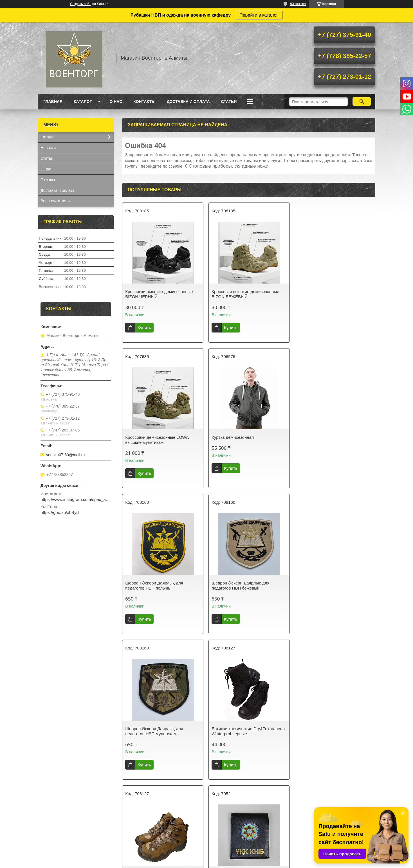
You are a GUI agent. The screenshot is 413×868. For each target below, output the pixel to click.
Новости (48, 148)
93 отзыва (298, 4)
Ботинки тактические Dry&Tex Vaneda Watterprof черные (248, 585)
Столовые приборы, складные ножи (229, 166)
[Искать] (362, 102)
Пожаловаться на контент (230, 863)
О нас (116, 102)
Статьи (229, 102)
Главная (53, 102)
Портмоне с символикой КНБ (153, 729)
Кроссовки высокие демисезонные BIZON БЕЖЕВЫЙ (245, 294)
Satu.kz (230, 858)
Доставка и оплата (188, 102)
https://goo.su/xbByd (60, 512)
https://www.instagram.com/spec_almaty (76, 499)
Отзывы (48, 180)
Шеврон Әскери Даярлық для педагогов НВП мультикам (154, 585)
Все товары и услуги (247, 785)
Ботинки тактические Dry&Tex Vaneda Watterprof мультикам (334, 585)
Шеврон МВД (310, 729)
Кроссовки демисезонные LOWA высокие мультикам (329, 294)
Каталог (83, 102)
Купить (144, 328)
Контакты (144, 102)
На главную (51, 829)
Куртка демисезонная (146, 437)
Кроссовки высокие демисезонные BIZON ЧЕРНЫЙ (159, 294)
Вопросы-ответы (56, 201)
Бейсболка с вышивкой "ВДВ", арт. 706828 (245, 718)
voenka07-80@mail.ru (65, 455)
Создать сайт (80, 4)
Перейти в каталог (259, 15)
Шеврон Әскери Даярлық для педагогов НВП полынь (240, 440)
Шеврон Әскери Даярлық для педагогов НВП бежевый (326, 440)
